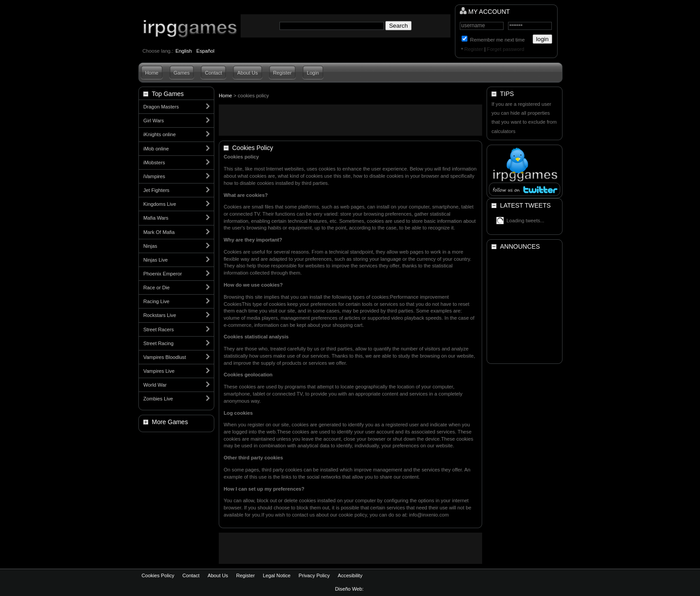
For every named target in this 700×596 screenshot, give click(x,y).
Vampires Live (159, 371)
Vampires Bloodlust (165, 357)
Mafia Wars (156, 218)
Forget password (506, 49)
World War (155, 385)
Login (313, 73)
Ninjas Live (156, 260)
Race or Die (156, 288)
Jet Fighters (156, 190)
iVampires (154, 176)
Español (205, 51)
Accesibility (350, 575)
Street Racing (158, 343)
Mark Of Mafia (159, 232)
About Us (247, 73)
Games (182, 73)
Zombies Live (158, 399)
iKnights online (160, 134)
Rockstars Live (160, 315)
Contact (214, 73)
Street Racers (158, 329)
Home (152, 73)
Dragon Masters (161, 107)
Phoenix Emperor (162, 274)
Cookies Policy (158, 575)
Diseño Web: (350, 589)
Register (474, 49)
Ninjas (150, 246)
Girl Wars (154, 121)
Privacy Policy (314, 575)
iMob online (156, 149)
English (184, 51)
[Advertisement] (350, 120)
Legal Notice (277, 575)
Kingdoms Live (160, 204)
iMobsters (154, 163)
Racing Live (156, 301)
